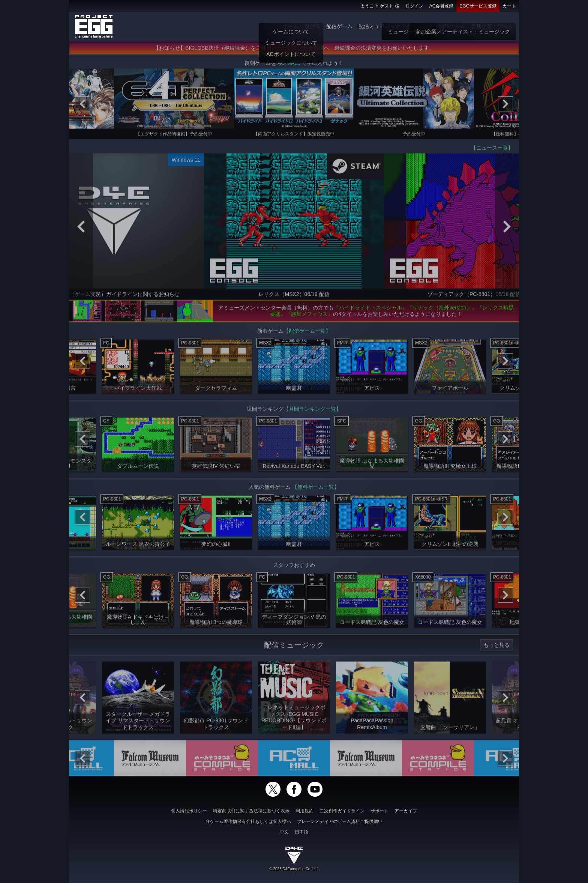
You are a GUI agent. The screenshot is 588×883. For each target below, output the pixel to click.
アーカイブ (406, 811)
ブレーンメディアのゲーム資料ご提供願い (340, 821)
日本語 (301, 832)
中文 (284, 832)
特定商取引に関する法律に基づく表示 (251, 811)
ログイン (414, 6)
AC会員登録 (442, 6)
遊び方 (312, 26)
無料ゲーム (452, 26)
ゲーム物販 (420, 26)
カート (509, 6)
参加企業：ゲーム (492, 26)
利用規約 (304, 811)
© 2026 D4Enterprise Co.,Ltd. (294, 869)
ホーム (291, 26)
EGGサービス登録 (478, 6)
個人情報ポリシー (189, 811)
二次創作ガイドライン (342, 811)
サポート (379, 811)
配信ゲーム (339, 26)
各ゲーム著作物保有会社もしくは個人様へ (248, 821)
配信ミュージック (379, 26)
